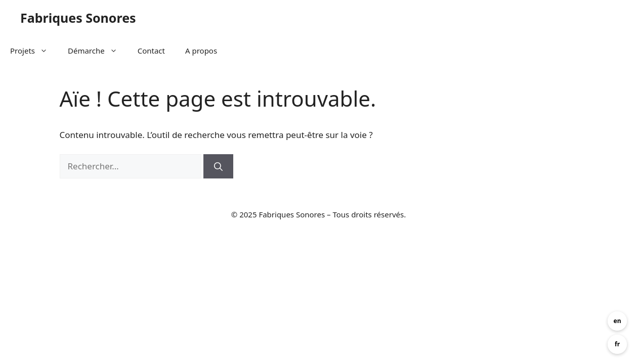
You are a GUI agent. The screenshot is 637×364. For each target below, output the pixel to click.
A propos (201, 51)
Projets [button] (34, 51)
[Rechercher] (218, 166)
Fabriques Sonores (78, 18)
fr (617, 344)
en (618, 321)
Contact (151, 51)
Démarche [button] (98, 51)
